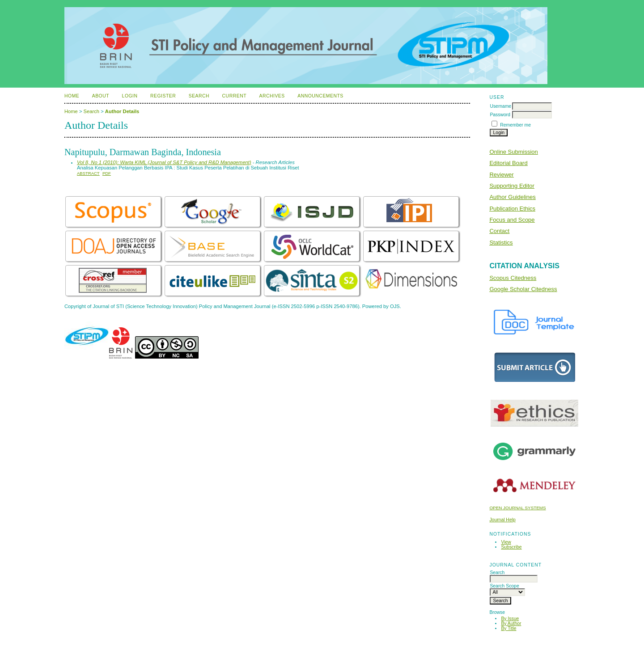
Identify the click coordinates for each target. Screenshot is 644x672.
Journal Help (502, 520)
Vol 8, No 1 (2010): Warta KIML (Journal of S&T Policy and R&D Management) (164, 162)
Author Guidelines (512, 197)
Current (234, 96)
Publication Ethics (512, 209)
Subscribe (511, 547)
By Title (508, 628)
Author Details (122, 111)
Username (500, 106)
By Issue (510, 619)
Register (163, 96)
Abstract (88, 173)
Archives (272, 96)
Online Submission (513, 152)
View (506, 542)
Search (199, 96)
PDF (107, 173)
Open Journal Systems (517, 508)
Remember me (515, 125)
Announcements (320, 96)
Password (500, 115)
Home (72, 96)
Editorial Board (508, 163)
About (101, 96)
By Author (511, 623)
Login (130, 96)
